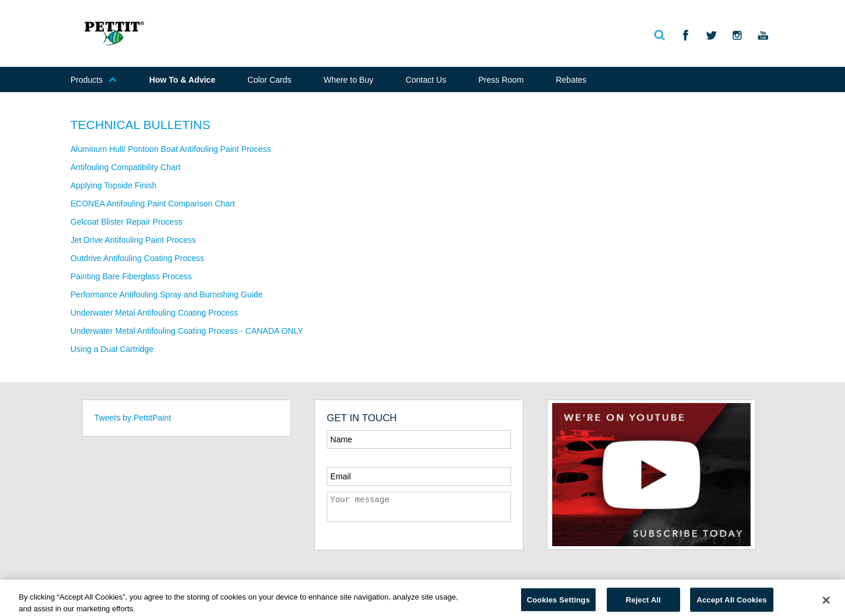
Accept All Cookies (732, 603)
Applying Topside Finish (114, 185)
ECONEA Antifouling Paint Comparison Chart (153, 204)
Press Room (501, 80)
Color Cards (270, 80)
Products (94, 80)
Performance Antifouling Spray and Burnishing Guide (167, 295)
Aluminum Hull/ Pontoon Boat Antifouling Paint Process (171, 149)
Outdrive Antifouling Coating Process (137, 258)
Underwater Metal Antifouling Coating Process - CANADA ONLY (187, 331)
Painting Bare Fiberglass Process (131, 276)
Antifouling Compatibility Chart (126, 167)
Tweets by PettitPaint (133, 418)
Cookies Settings (559, 603)
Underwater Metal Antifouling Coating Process (154, 313)
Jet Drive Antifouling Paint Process (133, 240)
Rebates (571, 80)
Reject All (643, 603)
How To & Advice (182, 80)
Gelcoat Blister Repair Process (126, 222)
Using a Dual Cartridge (112, 349)
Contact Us (426, 80)
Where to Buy (348, 80)
